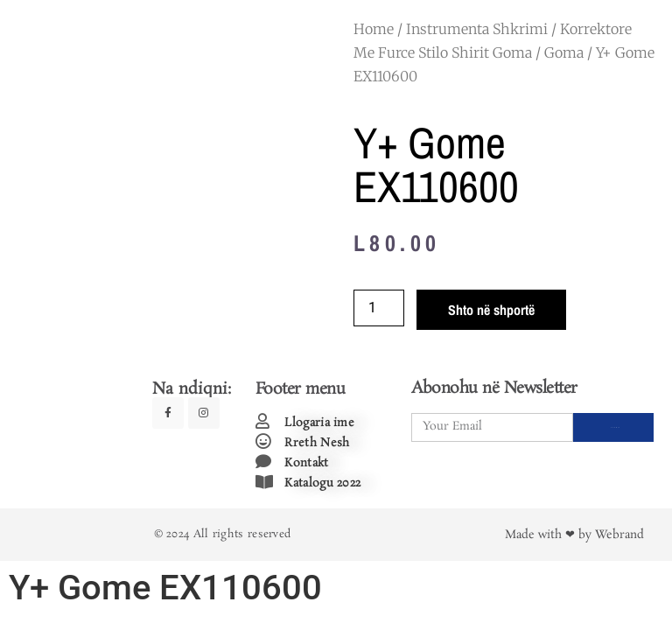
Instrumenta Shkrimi (477, 29)
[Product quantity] (379, 308)
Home (374, 29)
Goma (564, 52)
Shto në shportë (491, 310)
